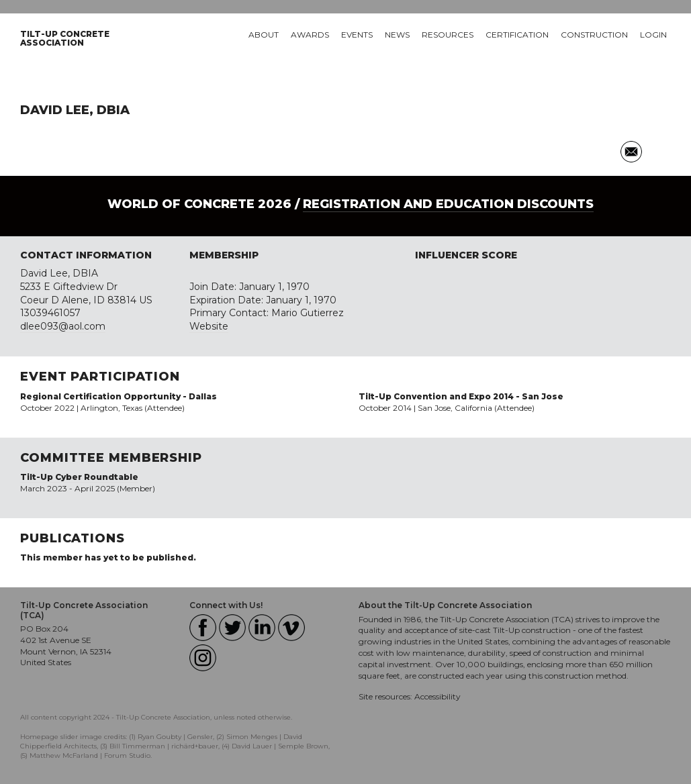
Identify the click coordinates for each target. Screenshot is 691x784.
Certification (517, 35)
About (264, 35)
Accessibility (437, 696)
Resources (448, 35)
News (397, 35)
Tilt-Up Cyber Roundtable (79, 477)
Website (209, 326)
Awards (310, 35)
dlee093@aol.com (63, 326)
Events (357, 35)
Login (653, 35)
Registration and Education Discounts (448, 204)
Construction (594, 35)
